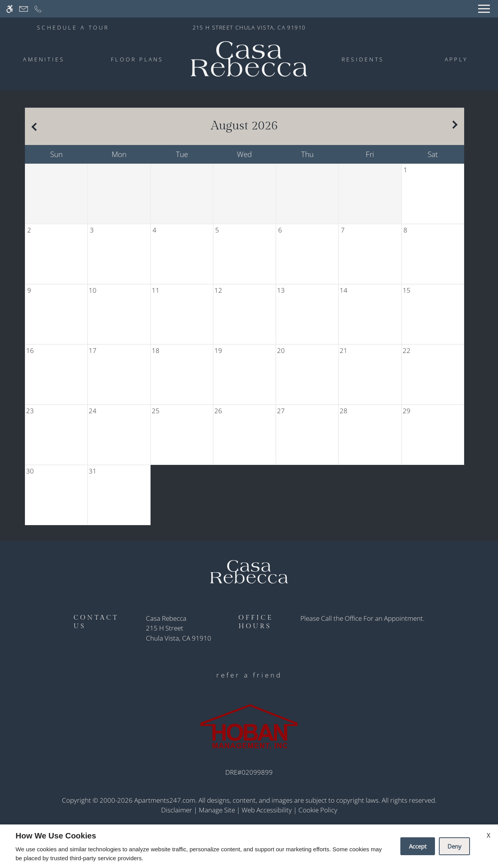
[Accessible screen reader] (10, 9)
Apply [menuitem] (456, 59)
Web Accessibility (267, 810)
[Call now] (38, 9)
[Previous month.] (33, 126)
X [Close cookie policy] (488, 835)
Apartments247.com (165, 800)
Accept (418, 846)
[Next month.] (456, 126)
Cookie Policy (318, 810)
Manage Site (217, 810)
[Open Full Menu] (484, 9)
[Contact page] (24, 9)
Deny (454, 846)
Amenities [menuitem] (44, 59)
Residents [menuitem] (363, 59)
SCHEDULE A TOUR (73, 27)
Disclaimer (177, 810)
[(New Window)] (179, 633)
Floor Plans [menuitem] (137, 59)
